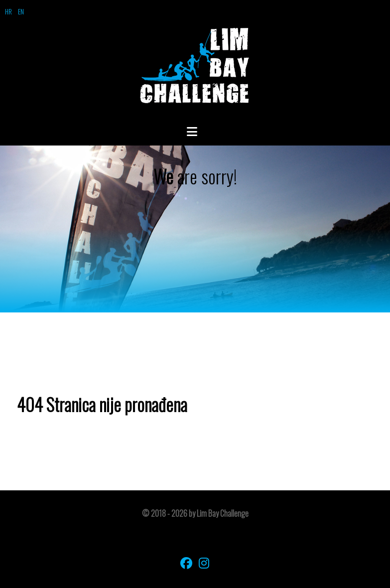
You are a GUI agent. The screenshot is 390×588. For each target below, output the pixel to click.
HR (8, 11)
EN (21, 11)
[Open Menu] (195, 131)
